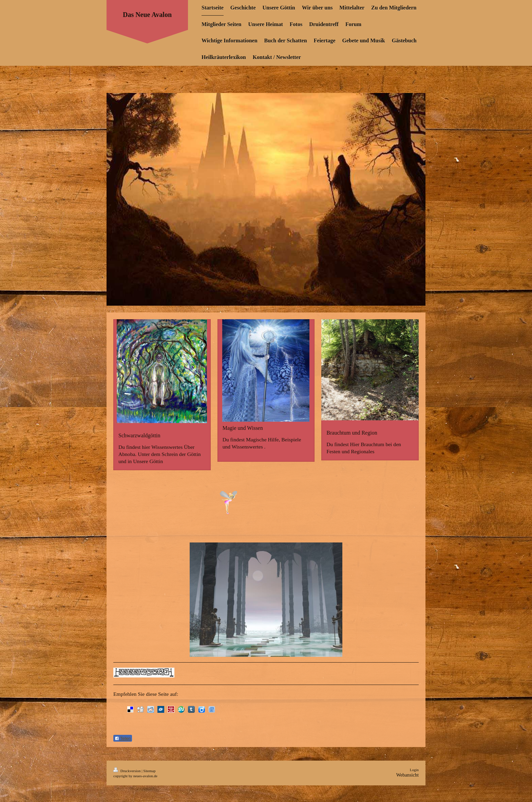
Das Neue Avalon (147, 15)
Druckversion (127, 771)
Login (414, 770)
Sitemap (149, 771)
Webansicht (407, 775)
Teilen (123, 739)
